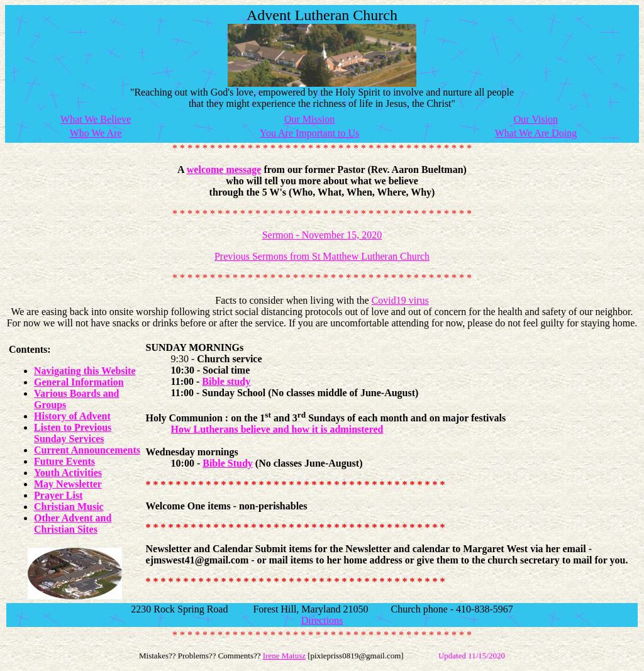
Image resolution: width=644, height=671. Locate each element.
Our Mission (309, 119)
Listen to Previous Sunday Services (73, 433)
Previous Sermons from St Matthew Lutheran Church (322, 256)
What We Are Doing (536, 133)
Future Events (64, 461)
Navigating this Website (85, 371)
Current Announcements (87, 450)
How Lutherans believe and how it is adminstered (277, 429)
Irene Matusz (284, 656)
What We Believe (96, 119)
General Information (79, 382)
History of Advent (72, 416)
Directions (322, 620)
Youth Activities (68, 473)
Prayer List (58, 495)
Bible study (226, 381)
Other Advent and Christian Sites (73, 524)
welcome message (224, 169)
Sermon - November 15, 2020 (322, 235)
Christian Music (69, 507)
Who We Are (96, 133)
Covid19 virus (400, 300)
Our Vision (536, 119)
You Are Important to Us (309, 133)
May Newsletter (68, 484)
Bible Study (228, 463)
